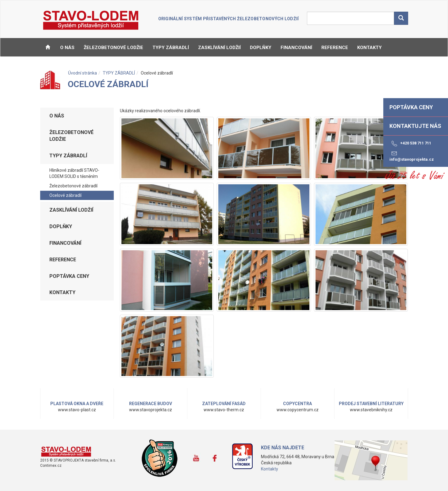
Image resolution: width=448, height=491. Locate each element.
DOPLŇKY (261, 48)
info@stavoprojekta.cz (412, 156)
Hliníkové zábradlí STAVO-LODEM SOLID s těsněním (74, 173)
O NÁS (67, 48)
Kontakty (270, 469)
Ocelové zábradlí (65, 195)
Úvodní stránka (82, 73)
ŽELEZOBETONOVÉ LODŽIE (113, 48)
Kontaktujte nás (415, 126)
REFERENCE (335, 48)
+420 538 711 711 (410, 144)
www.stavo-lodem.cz (66, 451)
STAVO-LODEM (91, 20)
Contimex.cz (51, 466)
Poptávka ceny (69, 276)
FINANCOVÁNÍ (296, 48)
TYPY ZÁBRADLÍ (171, 48)
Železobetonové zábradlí (73, 186)
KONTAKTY (370, 48)
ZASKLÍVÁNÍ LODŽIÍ (219, 48)
